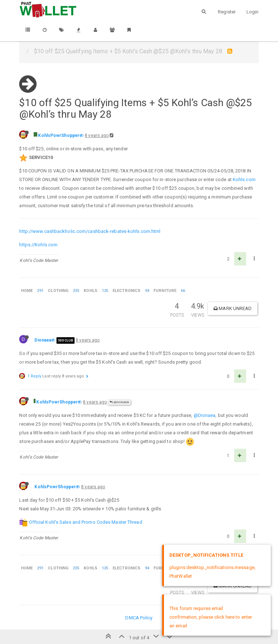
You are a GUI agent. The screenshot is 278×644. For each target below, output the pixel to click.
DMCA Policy (139, 618)
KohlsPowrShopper (59, 135)
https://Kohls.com (38, 245)
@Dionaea (119, 402)
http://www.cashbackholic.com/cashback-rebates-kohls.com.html (90, 231)
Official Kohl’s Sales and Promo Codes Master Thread (86, 522)
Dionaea (43, 340)
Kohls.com (244, 179)
